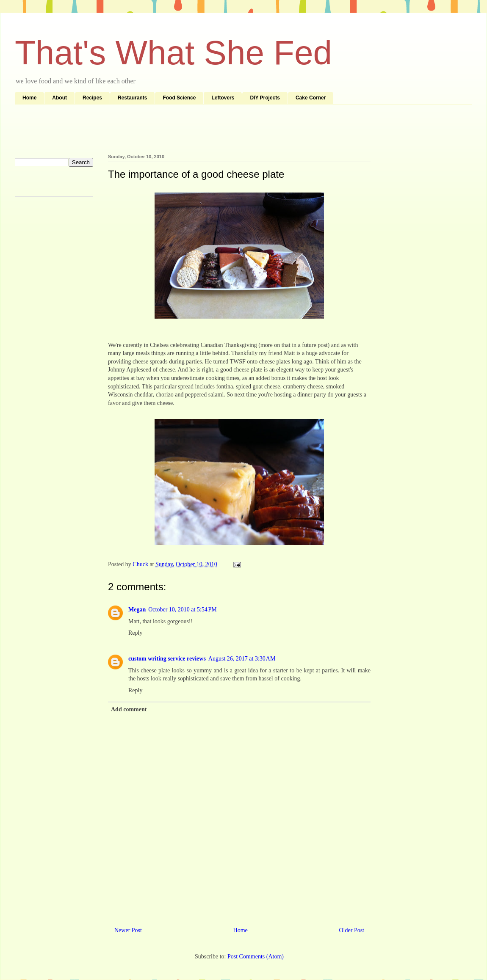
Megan (137, 610)
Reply (135, 633)
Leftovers (223, 98)
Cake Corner (311, 98)
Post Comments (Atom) (256, 957)
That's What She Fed (173, 53)
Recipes (92, 98)
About (59, 98)
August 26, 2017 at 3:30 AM (242, 659)
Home (29, 98)
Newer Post (128, 930)
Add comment (129, 709)
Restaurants (132, 98)
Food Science (179, 98)
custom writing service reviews (167, 659)
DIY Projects (265, 98)
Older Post (352, 930)
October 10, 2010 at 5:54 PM (183, 610)
